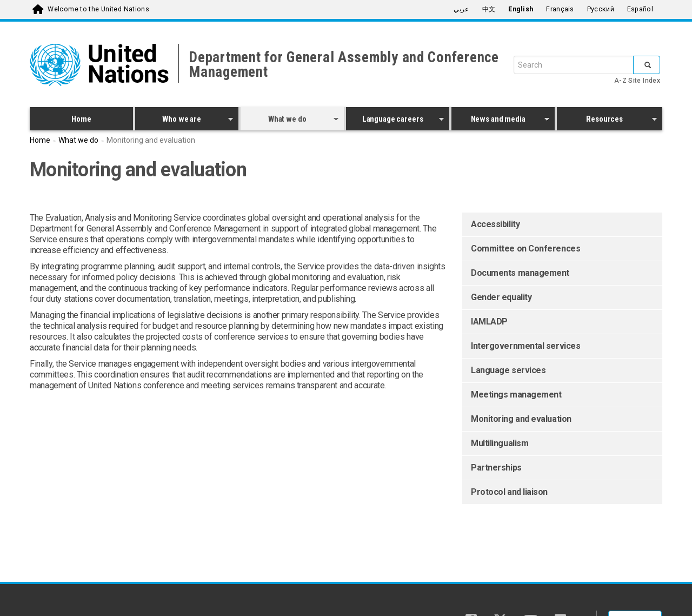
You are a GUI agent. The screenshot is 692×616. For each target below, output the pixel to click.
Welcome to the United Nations (98, 9)
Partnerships (496, 468)
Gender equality (501, 297)
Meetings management (516, 395)
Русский (601, 9)
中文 (489, 9)
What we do (290, 121)
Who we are (184, 121)
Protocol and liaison (509, 492)
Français (560, 9)
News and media (500, 121)
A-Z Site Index (637, 81)
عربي (461, 9)
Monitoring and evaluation (521, 419)
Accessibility (495, 224)
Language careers (395, 121)
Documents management (520, 273)
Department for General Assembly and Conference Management (344, 65)
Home (81, 119)
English (521, 9)
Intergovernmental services (525, 346)
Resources (607, 121)
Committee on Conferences (525, 249)
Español (640, 9)
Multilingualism (500, 443)
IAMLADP (489, 322)
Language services (508, 370)
